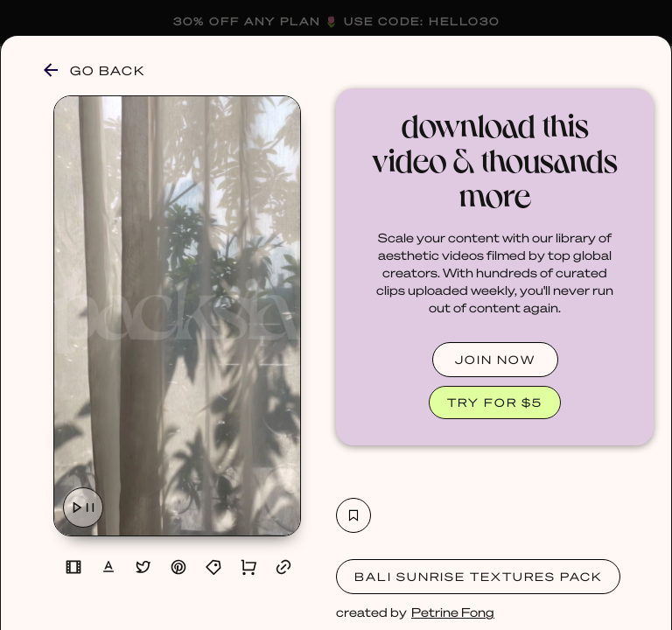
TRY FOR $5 (495, 402)
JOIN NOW (495, 359)
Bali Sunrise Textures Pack (478, 576)
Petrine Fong (453, 612)
